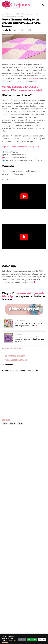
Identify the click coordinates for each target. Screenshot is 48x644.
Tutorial (9, 14)
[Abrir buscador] (43, 5)
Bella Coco (34, 79)
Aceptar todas (32, 639)
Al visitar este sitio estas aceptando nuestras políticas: (12, 631)
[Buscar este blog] (18, 437)
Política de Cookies (32, 628)
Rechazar (22, 639)
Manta (5, 423)
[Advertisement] (24, 216)
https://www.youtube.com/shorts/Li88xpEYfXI (20, 147)
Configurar (42, 639)
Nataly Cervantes (10, 30)
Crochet (12, 423)
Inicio (4, 14)
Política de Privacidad (33, 631)
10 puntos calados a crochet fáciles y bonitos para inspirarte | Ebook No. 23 (22, 530)
